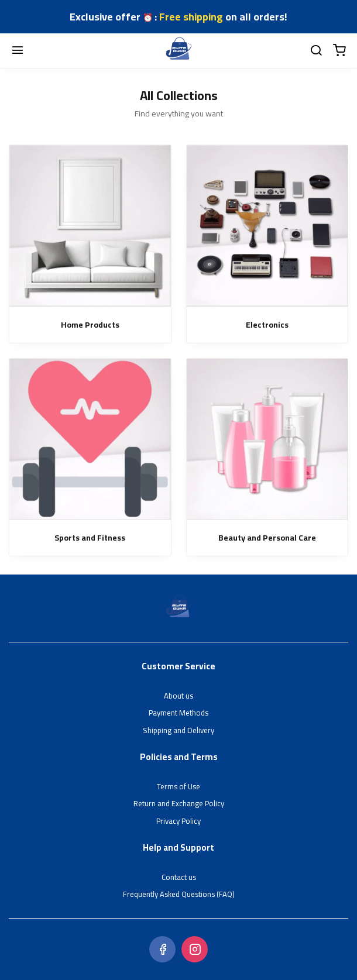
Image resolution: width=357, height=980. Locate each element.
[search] (316, 51)
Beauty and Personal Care (267, 538)
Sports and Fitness (90, 538)
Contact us (179, 878)
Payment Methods (179, 713)
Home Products (90, 325)
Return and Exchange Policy (179, 804)
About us (179, 696)
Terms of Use (179, 787)
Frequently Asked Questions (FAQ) (179, 895)
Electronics (267, 325)
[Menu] (18, 51)
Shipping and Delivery (179, 731)
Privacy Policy (179, 821)
